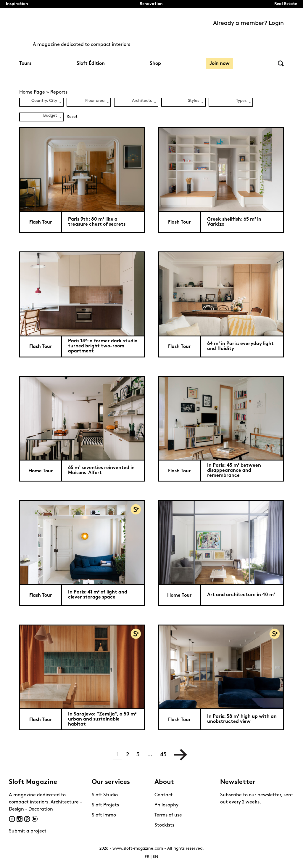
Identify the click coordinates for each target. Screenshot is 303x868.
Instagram (20, 819)
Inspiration (17, 4)
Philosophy (166, 805)
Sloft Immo (104, 815)
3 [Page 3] (138, 755)
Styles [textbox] (194, 101)
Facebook (12, 819)
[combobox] (41, 102)
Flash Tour (41, 222)
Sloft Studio (105, 795)
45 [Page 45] (163, 755)
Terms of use (168, 815)
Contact (164, 795)
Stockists (164, 825)
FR (147, 857)
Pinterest (27, 819)
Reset (72, 117)
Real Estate (286, 4)
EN (155, 857)
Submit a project (28, 831)
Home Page (32, 92)
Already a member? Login (248, 23)
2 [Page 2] (128, 755)
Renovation (151, 4)
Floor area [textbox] (95, 101)
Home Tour (41, 471)
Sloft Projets (105, 805)
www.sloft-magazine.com (138, 849)
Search (281, 64)
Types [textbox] (241, 101)
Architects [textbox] (142, 101)
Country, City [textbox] (44, 101)
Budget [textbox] (50, 116)
